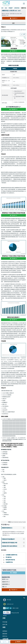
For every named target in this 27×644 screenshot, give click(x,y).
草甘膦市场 (9, 557)
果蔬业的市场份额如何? (14, 539)
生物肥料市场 (9, 562)
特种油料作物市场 (10, 560)
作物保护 (11, 8)
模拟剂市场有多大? (14, 528)
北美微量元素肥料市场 (11, 555)
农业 (6, 8)
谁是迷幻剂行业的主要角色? (14, 546)
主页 (2, 8)
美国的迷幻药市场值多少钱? (14, 543)
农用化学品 (17, 8)
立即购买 (14, 573)
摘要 (13, 23)
